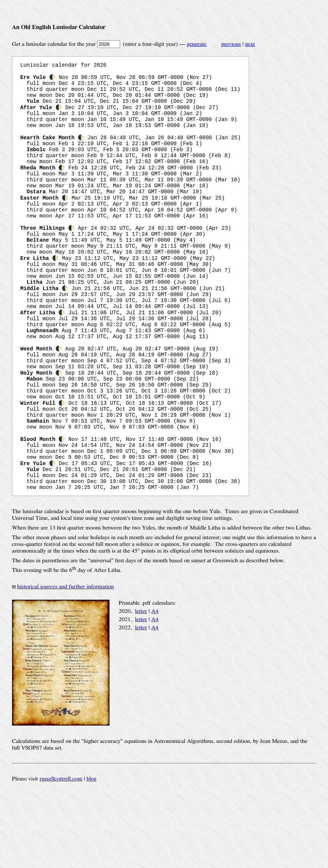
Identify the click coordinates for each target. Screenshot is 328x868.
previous (231, 44)
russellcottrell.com (61, 853)
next (250, 44)
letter (141, 685)
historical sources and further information (65, 661)
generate (197, 44)
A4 (155, 685)
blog (92, 853)
